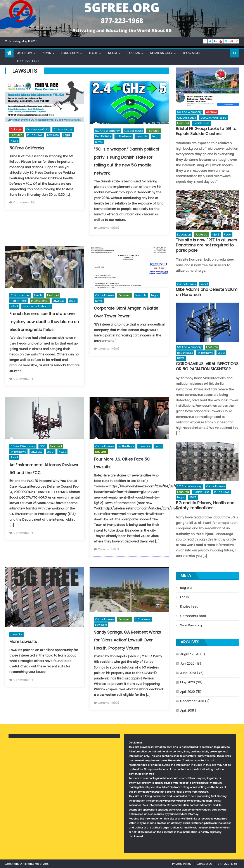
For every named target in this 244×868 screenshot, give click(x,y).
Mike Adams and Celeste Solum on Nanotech (207, 292)
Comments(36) (24, 202)
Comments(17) (108, 549)
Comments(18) (108, 228)
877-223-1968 (28, 61)
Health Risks (103, 136)
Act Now (25, 53)
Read (14, 457)
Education (70, 53)
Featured (17, 135)
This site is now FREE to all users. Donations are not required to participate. (207, 245)
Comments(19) (108, 349)
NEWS (47, 53)
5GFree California (27, 148)
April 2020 (188, 692)
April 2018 (187, 710)
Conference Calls (38, 129)
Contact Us (205, 864)
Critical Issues (63, 129)
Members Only (161, 53)
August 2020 (190, 654)
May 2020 (188, 682)
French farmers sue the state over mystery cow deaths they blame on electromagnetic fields (44, 322)
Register (186, 588)
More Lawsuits (23, 642)
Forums (134, 53)
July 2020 (187, 664)
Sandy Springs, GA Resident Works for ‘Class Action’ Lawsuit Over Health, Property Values (127, 640)
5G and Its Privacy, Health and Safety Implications (205, 505)
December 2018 (192, 701)
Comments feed (193, 616)
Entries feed (189, 606)
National (101, 452)
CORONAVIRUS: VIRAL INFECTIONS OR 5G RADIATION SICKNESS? (207, 366)
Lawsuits (53, 135)
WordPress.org (191, 625)
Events (38, 295)
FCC (43, 446)
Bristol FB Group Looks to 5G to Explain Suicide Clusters (206, 131)
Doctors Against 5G (214, 118)
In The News (35, 135)
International (40, 301)
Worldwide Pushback (37, 306)
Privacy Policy (182, 864)
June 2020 (188, 673)
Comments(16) (24, 379)
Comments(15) (24, 533)
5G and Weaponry (107, 131)
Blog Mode (192, 53)
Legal (93, 53)
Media (113, 53)
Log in (185, 597)
